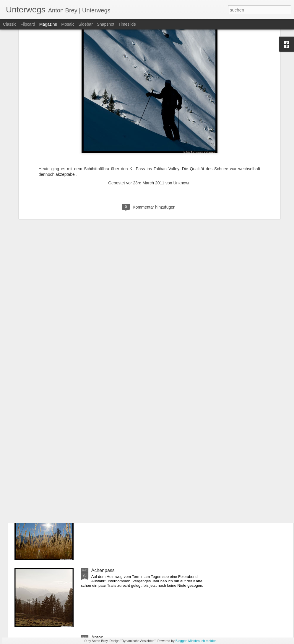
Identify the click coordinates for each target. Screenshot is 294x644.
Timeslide (127, 24)
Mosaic (68, 24)
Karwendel (103, 436)
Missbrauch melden (202, 641)
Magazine (48, 24)
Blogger (181, 641)
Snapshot (106, 24)
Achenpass (103, 570)
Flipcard (28, 24)
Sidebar (86, 24)
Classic (10, 24)
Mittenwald (103, 503)
